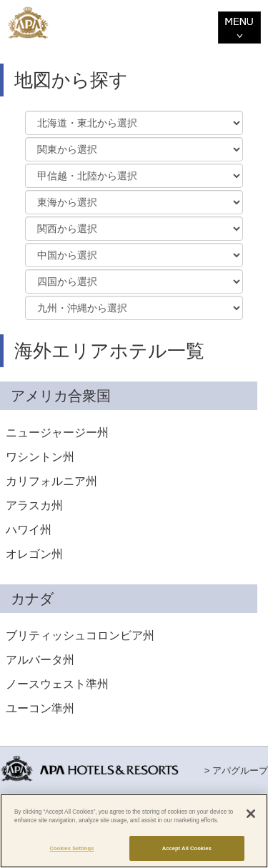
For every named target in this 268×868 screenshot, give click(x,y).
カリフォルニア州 (51, 481)
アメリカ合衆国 (61, 396)
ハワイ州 (29, 530)
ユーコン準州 (40, 708)
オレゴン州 (34, 554)
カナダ (32, 599)
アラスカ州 (34, 505)
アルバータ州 (40, 660)
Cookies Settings (71, 848)
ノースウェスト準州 (57, 684)
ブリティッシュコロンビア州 (80, 635)
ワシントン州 (40, 457)
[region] (134, 831)
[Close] (251, 814)
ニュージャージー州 (57, 433)
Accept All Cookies (187, 848)
